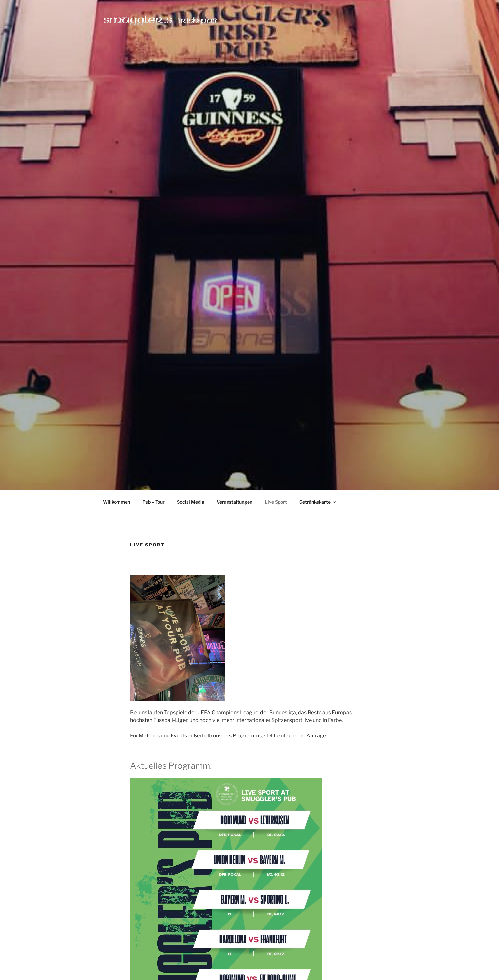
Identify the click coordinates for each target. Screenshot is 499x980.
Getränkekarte (318, 502)
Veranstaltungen (234, 502)
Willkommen (117, 502)
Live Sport (276, 502)
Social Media (191, 502)
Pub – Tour (153, 502)
